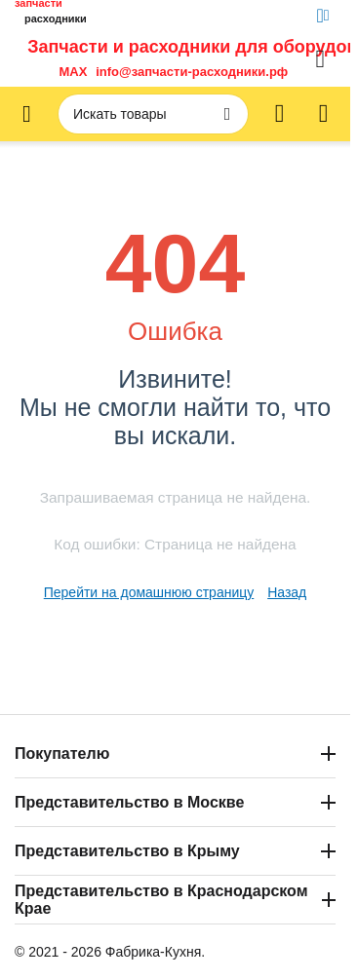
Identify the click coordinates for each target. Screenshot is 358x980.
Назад (287, 592)
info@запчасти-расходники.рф (192, 72)
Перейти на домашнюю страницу (149, 592)
